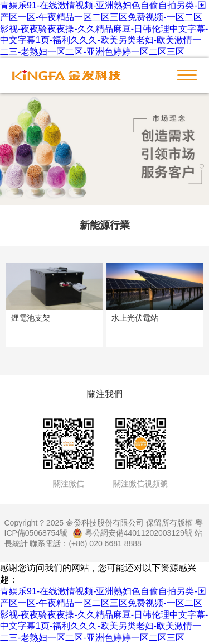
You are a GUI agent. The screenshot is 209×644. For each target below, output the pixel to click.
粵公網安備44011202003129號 (132, 533)
